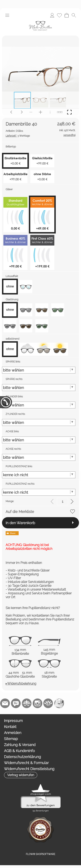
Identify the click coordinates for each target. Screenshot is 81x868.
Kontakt (10, 727)
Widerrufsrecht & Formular (26, 763)
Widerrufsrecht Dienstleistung (29, 769)
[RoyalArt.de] (27, 703)
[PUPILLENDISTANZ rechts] (39, 492)
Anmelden (13, 733)
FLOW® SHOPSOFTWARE (40, 854)
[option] (10, 287)
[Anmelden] (52, 15)
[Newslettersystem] (59, 703)
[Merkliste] (59, 15)
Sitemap (11, 739)
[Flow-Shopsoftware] (48, 703)
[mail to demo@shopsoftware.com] (5, 703)
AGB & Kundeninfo (19, 751)
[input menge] (62, 501)
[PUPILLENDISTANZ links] (39, 475)
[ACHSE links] (39, 440)
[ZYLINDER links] (39, 405)
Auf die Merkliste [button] (20, 512)
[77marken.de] (16, 703)
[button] (7, 15)
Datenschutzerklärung (22, 757)
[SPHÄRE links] (39, 370)
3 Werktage (18, 136)
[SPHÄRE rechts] (39, 388)
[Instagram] (37, 703)
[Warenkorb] (67, 15)
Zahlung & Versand (20, 745)
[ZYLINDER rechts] (39, 422)
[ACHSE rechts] (39, 457)
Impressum (13, 721)
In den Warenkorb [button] (20, 523)
